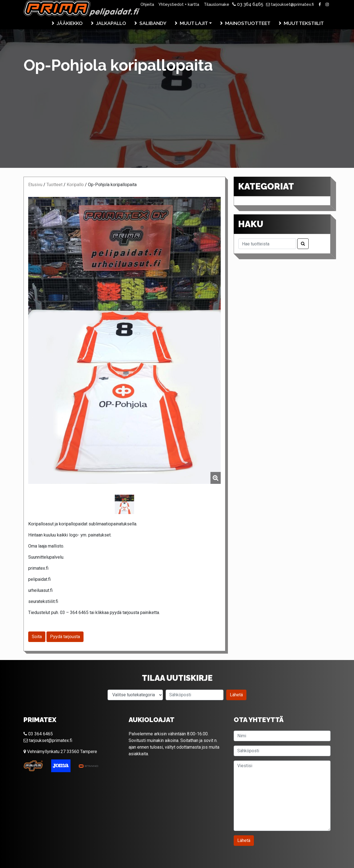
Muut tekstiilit (304, 23)
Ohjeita (147, 4)
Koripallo (75, 185)
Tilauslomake (217, 4)
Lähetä (236, 695)
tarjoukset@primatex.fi (290, 4)
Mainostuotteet (248, 23)
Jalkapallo (111, 23)
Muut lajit (194, 23)
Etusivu (35, 185)
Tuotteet (54, 185)
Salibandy (153, 23)
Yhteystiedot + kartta (179, 4)
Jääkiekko (70, 23)
